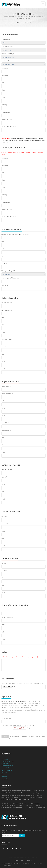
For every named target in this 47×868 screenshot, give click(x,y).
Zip (2, 256)
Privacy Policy (16, 863)
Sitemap (40, 863)
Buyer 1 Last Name (7, 394)
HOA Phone (5, 285)
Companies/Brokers (7, 768)
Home (17, 22)
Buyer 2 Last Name (7, 430)
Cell (3, 83)
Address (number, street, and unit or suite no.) (15, 234)
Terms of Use (25, 863)
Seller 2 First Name (7, 339)
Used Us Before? (6, 61)
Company (4, 105)
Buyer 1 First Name (7, 386)
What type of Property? (8, 271)
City (3, 241)
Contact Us (5, 779)
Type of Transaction (7, 47)
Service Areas (6, 863)
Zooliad (30, 860)
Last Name (5, 75)
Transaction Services (7, 761)
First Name (5, 68)
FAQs (3, 774)
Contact (33, 863)
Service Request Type (8, 54)
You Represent (6, 39)
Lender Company (7, 470)
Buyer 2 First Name (7, 423)
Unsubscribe (7, 865)
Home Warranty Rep (7, 617)
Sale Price (4, 263)
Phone (3, 90)
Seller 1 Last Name (7, 310)
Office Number (6, 112)
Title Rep (4, 571)
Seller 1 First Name (7, 303)
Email (3, 97)
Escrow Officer (6, 524)
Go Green (4, 772)
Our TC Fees (5, 763)
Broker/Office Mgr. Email (9, 127)
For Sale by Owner (7, 770)
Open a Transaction (7, 766)
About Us (4, 777)
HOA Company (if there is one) (10, 278)
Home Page (5, 759)
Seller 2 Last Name (7, 347)
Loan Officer (5, 477)
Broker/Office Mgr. (7, 119)
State (3, 249)
